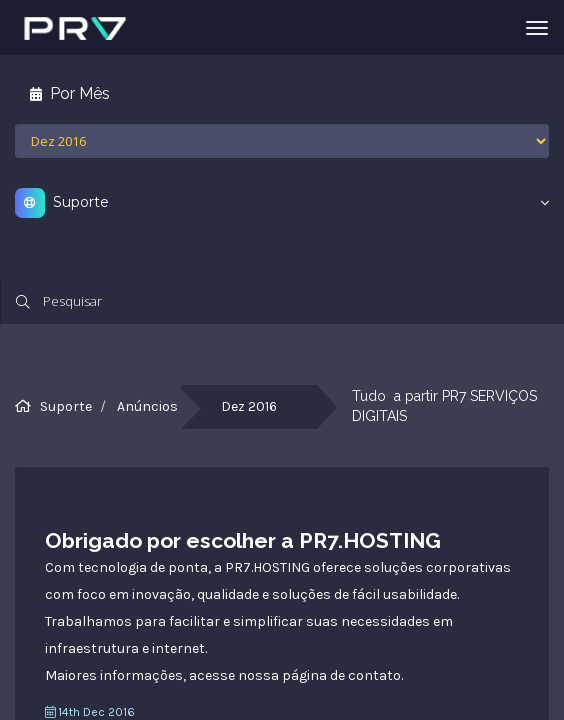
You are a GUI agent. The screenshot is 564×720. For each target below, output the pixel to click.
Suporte (66, 406)
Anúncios (147, 406)
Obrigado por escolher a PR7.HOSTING (243, 540)
